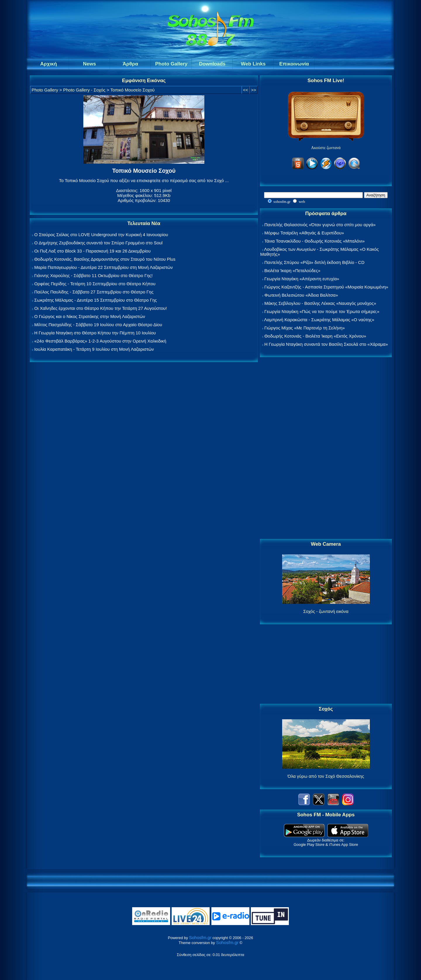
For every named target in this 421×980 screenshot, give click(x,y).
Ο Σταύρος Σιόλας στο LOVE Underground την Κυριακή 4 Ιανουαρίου (101, 235)
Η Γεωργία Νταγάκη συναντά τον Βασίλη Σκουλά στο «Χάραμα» (326, 344)
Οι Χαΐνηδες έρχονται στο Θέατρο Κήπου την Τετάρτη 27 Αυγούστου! (101, 308)
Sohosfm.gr (200, 937)
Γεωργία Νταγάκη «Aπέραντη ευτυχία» (302, 279)
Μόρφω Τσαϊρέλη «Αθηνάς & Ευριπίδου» (304, 233)
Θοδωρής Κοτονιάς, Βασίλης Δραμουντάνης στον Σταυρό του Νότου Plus (105, 259)
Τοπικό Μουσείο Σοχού (133, 90)
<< (246, 90)
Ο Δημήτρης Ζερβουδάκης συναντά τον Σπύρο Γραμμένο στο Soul (98, 243)
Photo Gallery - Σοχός (84, 90)
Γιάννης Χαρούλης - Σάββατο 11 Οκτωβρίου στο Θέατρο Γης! (93, 275)
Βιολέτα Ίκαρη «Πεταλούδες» (292, 271)
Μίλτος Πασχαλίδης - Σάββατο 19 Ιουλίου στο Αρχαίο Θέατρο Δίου (98, 325)
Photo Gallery (45, 90)
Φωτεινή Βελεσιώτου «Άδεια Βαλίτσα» (301, 295)
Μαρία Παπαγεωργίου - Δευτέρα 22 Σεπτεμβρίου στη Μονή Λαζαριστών (103, 267)
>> (253, 90)
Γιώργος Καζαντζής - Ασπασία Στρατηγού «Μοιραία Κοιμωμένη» (326, 287)
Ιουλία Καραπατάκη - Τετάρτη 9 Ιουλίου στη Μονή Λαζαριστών (94, 349)
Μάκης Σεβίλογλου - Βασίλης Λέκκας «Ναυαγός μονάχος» (320, 303)
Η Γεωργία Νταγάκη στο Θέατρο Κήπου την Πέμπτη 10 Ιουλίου (95, 333)
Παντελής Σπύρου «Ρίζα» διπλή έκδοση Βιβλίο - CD (314, 262)
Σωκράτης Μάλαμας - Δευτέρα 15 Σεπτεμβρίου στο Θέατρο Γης (95, 300)
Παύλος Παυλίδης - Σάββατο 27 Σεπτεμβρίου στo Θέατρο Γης (94, 292)
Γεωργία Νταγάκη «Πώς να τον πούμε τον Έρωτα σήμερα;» (322, 311)
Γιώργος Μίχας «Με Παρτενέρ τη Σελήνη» (304, 328)
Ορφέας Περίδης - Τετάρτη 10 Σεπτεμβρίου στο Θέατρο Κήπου (95, 284)
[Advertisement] (326, 448)
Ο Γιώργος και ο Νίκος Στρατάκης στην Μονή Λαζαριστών (90, 316)
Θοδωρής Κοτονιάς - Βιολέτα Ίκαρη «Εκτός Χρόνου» (315, 336)
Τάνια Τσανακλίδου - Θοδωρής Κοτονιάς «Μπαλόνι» (314, 241)
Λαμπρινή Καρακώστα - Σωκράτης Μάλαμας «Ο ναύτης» (319, 320)
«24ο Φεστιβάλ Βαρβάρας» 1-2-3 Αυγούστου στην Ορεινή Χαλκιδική (100, 341)
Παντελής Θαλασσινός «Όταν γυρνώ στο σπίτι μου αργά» (320, 225)
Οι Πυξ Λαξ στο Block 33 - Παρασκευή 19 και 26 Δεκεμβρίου (92, 251)
